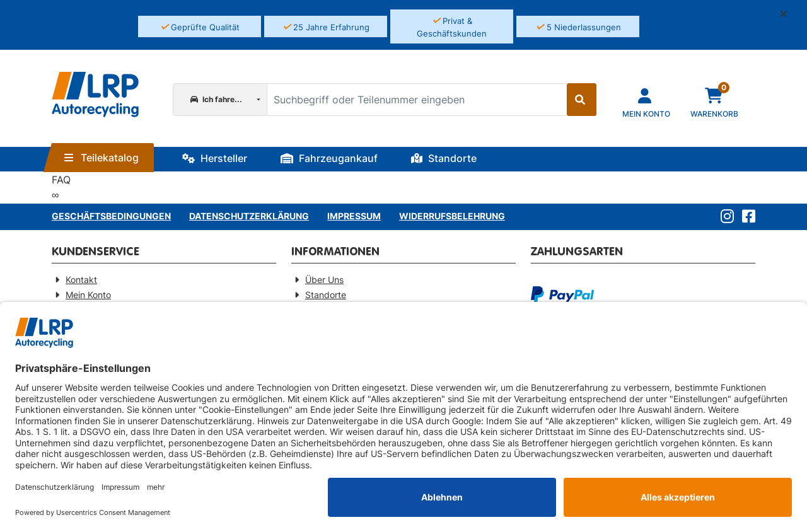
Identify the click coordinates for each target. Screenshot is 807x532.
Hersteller (215, 158)
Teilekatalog (102, 158)
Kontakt (81, 280)
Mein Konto (88, 295)
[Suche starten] (582, 100)
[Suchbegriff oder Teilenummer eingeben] (416, 100)
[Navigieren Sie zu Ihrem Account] (646, 102)
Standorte (444, 158)
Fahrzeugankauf (329, 158)
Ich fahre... (216, 99)
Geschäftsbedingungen (111, 216)
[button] (789, 14)
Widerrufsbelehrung (452, 216)
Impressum (354, 216)
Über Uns (324, 280)
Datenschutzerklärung (249, 216)
